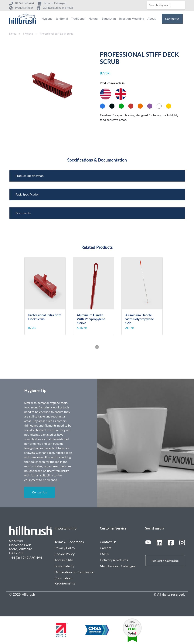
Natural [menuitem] (94, 18)
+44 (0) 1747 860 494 (26, 558)
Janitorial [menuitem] (62, 18)
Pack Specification (27, 194)
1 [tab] (97, 347)
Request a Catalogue (165, 561)
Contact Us (39, 492)
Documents (23, 213)
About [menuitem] (152, 18)
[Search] (166, 5)
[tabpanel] (49, 296)
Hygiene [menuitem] (47, 18)
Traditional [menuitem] (78, 18)
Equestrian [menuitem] (109, 18)
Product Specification (30, 176)
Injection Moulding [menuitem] (132, 18)
